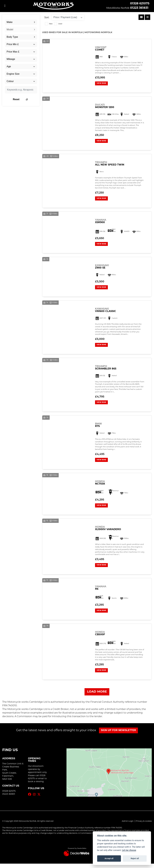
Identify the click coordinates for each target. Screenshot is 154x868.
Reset (25, 99)
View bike (102, 84)
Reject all (135, 858)
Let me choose (129, 850)
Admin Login (128, 826)
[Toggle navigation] (5, 6)
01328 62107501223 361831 (140, 6)
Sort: (47, 17)
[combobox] (21, 22)
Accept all (109, 858)
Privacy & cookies (144, 826)
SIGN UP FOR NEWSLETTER (119, 735)
